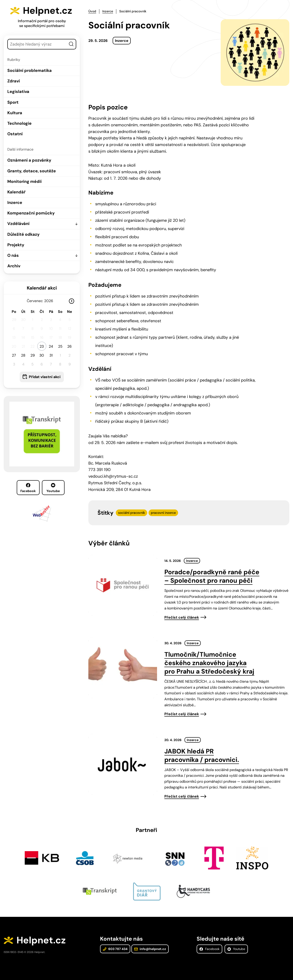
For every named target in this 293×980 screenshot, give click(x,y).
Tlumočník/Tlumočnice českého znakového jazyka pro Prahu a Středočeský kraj (209, 663)
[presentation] (123, 585)
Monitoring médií (24, 181)
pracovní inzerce (163, 513)
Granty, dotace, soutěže (32, 171)
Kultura (15, 113)
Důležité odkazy (23, 234)
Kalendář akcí (42, 288)
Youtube (53, 488)
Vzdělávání (18, 224)
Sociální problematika (30, 70)
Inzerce (15, 203)
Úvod (92, 11)
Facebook (28, 488)
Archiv (14, 266)
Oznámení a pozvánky (29, 160)
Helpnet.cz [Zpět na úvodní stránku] (47, 11)
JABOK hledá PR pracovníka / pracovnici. (202, 755)
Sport (13, 102)
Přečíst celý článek (182, 617)
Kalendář (16, 192)
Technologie (19, 123)
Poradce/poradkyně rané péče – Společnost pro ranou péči (212, 576)
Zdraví (14, 81)
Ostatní (15, 134)
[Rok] (50, 301)
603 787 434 (115, 949)
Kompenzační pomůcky (31, 213)
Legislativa (18, 92)
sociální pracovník (132, 513)
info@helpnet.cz (150, 949)
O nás (13, 255)
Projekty (16, 245)
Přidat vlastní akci (45, 377)
